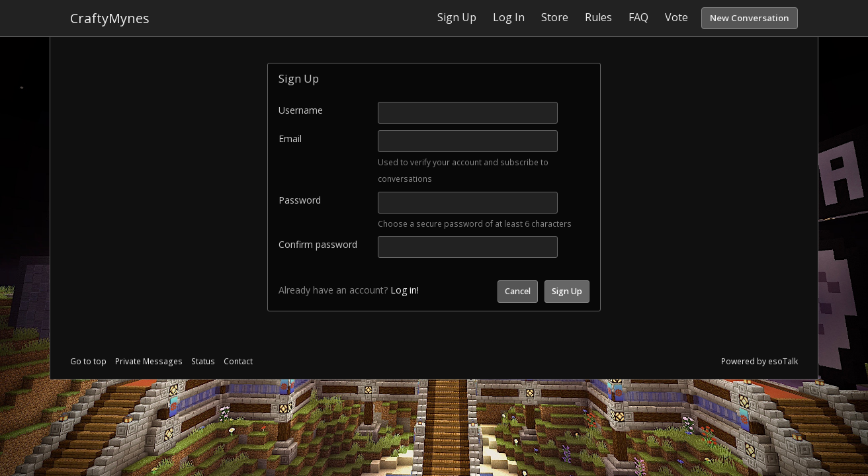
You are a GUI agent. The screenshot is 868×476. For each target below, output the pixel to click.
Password (300, 200)
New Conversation (750, 18)
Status (203, 361)
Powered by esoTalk (759, 361)
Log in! (405, 290)
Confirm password (318, 244)
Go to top (88, 361)
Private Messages (149, 361)
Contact (238, 361)
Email (290, 139)
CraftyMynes (110, 18)
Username (301, 110)
